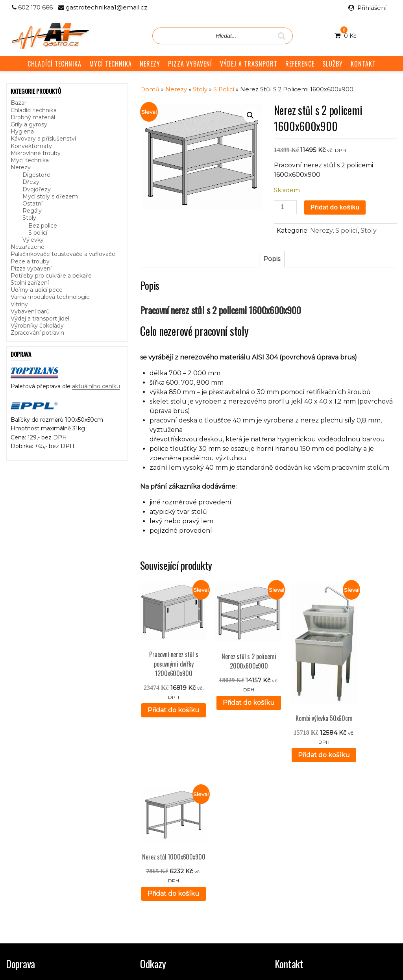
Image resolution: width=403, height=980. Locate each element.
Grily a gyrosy (29, 124)
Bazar (18, 103)
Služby (149, 845)
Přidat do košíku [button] (169, 704)
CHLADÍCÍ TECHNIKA (55, 64)
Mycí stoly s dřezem (50, 196)
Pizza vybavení (31, 269)
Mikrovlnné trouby (36, 153)
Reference (155, 854)
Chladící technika (34, 110)
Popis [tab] (272, 259)
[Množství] (285, 207)
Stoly (29, 218)
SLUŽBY (333, 64)
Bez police (43, 226)
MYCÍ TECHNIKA (111, 64)
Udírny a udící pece (37, 290)
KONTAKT (363, 64)
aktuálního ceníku (96, 386)
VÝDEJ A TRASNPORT (249, 64)
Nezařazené (28, 247)
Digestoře (36, 175)
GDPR (149, 871)
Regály (32, 211)
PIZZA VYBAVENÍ (190, 64)
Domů (150, 89)
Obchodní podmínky (168, 862)
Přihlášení (372, 8)
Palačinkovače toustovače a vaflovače (63, 254)
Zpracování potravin (37, 333)
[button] (250, 115)
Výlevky (33, 240)
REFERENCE (300, 64)
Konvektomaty (31, 146)
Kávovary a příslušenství (43, 139)
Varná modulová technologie (50, 297)
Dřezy (31, 182)
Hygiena (22, 132)
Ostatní (32, 204)
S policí (38, 233)
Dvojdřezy (37, 189)
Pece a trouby (30, 261)
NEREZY (150, 64)
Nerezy (21, 167)
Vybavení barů (30, 311)
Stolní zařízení (30, 283)
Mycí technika (30, 160)
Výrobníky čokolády (37, 326)
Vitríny (19, 304)
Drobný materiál (33, 117)
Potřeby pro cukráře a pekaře (51, 276)
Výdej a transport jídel (40, 319)
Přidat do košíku (335, 207)
